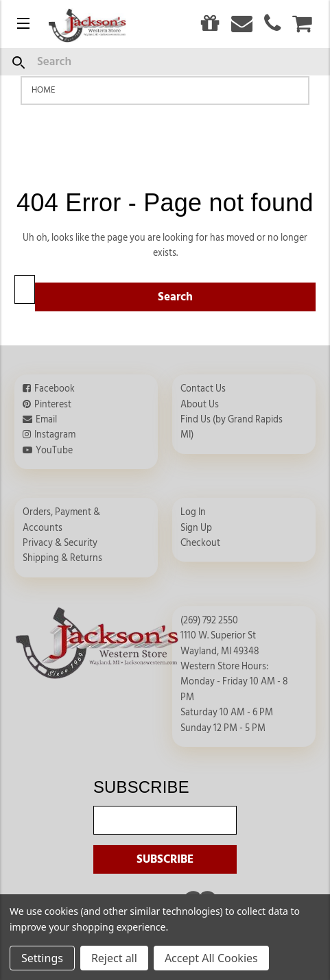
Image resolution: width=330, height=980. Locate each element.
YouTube (54, 451)
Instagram (55, 435)
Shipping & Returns (62, 558)
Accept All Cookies (211, 958)
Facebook (55, 389)
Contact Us (203, 389)
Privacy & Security (60, 543)
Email (46, 420)
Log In (193, 512)
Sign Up (196, 528)
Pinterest (53, 405)
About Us (200, 405)
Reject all (114, 958)
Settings (42, 958)
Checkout (200, 543)
